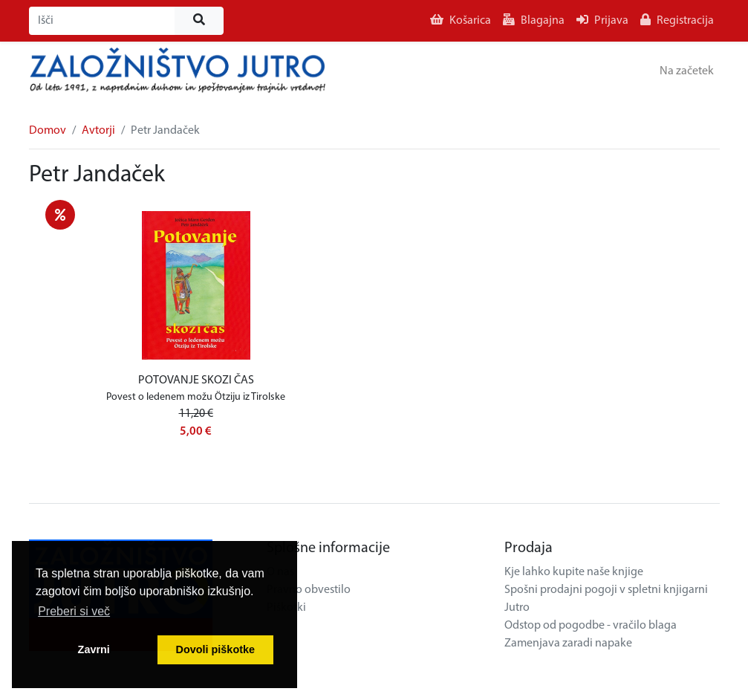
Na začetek (687, 71)
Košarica (461, 20)
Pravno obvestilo (309, 590)
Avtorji (98, 131)
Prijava (602, 20)
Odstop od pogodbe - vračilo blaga (591, 626)
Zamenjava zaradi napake (568, 644)
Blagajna (534, 20)
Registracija (677, 20)
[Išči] (102, 21)
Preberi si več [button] (74, 611)
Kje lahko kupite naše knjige (574, 572)
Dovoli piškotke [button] (215, 649)
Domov (48, 131)
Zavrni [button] (94, 649)
